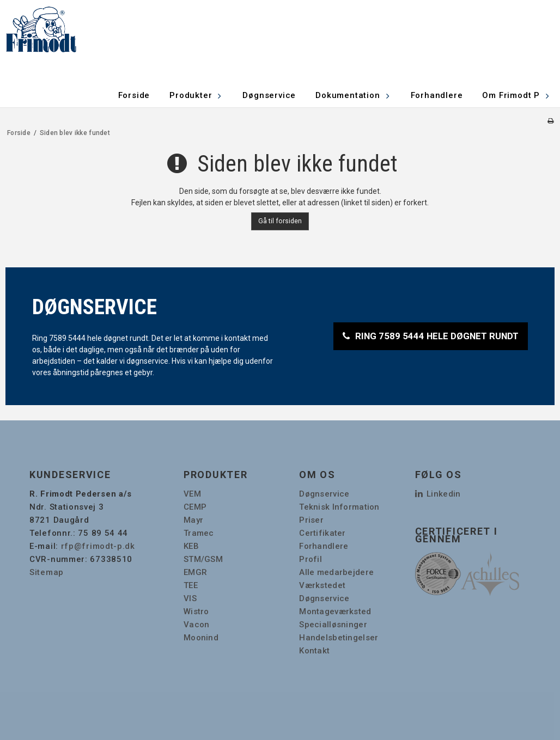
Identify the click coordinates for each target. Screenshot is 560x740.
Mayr (193, 520)
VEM (192, 494)
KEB (191, 546)
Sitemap (47, 572)
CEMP (195, 507)
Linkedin (438, 494)
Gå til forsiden (280, 221)
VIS (190, 598)
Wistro (196, 611)
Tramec (199, 533)
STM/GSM (203, 559)
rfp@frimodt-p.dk (98, 546)
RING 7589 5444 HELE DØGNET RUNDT (437, 336)
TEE (191, 585)
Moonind (201, 638)
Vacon (196, 625)
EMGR (195, 572)
